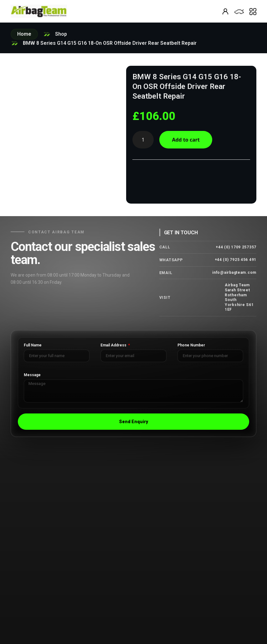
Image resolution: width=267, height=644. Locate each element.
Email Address (114, 345)
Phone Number (191, 345)
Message (32, 375)
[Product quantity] (143, 140)
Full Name (33, 345)
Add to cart (188, 140)
